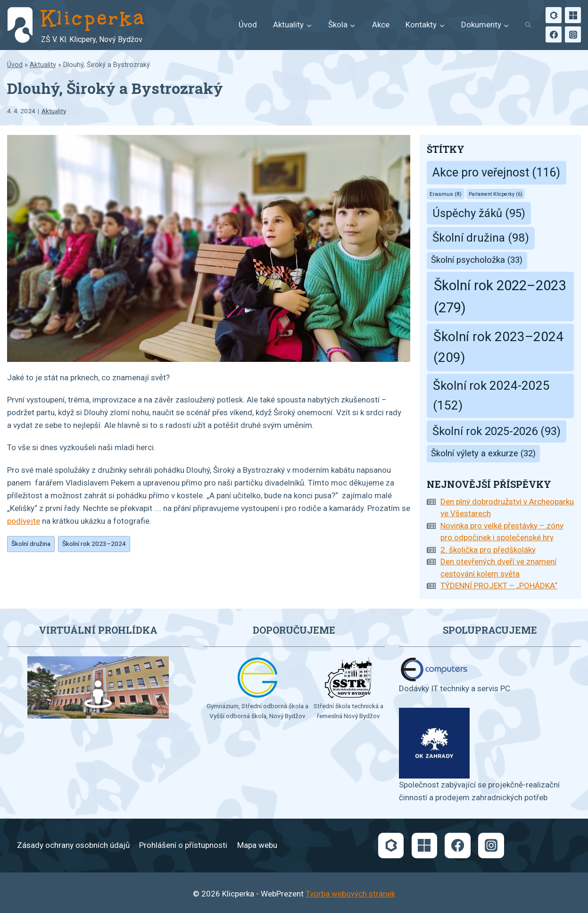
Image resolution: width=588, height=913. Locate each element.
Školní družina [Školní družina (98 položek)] (481, 238)
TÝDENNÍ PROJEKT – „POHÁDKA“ (499, 586)
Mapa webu (257, 845)
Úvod (248, 25)
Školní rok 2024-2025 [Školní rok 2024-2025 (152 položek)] (491, 395)
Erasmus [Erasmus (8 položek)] (446, 194)
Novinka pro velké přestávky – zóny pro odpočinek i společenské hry (502, 532)
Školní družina (31, 544)
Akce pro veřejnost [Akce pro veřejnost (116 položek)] (496, 172)
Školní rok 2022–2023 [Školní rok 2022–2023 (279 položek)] (500, 297)
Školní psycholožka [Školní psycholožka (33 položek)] (477, 260)
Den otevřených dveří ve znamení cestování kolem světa (498, 568)
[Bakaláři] (554, 15)
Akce (381, 25)
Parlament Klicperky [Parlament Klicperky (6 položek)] (496, 194)
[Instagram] (573, 34)
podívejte (24, 521)
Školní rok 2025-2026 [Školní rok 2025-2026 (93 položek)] (497, 431)
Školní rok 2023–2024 (94, 544)
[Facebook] (554, 34)
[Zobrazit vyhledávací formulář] (528, 25)
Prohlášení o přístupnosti (183, 845)
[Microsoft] (573, 15)
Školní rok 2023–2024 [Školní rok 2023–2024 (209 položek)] (498, 347)
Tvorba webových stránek (350, 894)
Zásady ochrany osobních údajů (73, 845)
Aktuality (43, 65)
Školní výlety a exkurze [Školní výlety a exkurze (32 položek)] (483, 453)
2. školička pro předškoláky (488, 550)
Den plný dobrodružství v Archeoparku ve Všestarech (507, 508)
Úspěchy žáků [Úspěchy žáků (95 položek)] (479, 213)
